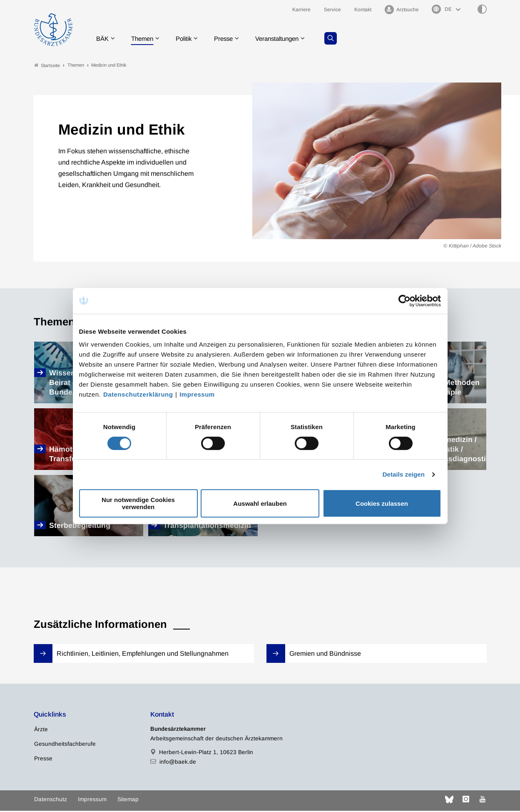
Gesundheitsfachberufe (65, 745)
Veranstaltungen (289, 39)
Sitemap (128, 800)
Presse (231, 39)
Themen (146, 39)
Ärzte (41, 730)
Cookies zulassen (382, 503)
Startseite (47, 66)
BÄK (104, 39)
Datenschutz (51, 800)
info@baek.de (178, 763)
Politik (189, 39)
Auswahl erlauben (260, 503)
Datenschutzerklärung (138, 394)
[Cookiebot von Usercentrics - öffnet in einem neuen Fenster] (405, 301)
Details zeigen (404, 474)
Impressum (197, 394)
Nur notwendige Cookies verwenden (138, 503)
